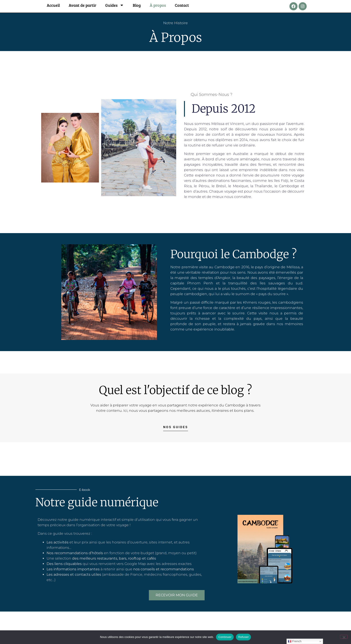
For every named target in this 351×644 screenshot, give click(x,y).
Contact (182, 5)
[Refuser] (344, 637)
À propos (158, 5)
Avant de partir (82, 5)
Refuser (243, 637)
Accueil (53, 5)
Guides (115, 5)
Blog (137, 5)
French (295, 641)
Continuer (225, 637)
